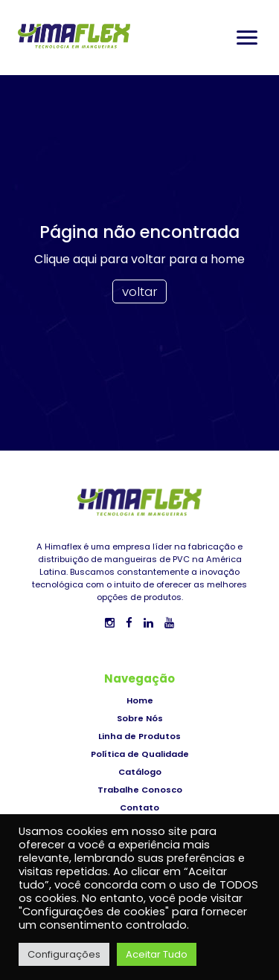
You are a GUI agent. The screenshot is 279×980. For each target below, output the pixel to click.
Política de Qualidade (140, 754)
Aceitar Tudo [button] (157, 954)
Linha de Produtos (139, 736)
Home (140, 700)
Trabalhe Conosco (140, 790)
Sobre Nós (140, 718)
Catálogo (140, 772)
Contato (139, 807)
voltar (140, 291)
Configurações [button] (64, 954)
